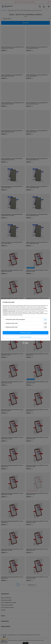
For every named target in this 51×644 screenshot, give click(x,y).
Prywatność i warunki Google (9, 311)
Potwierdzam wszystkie (26, 333)
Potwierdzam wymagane (26, 337)
